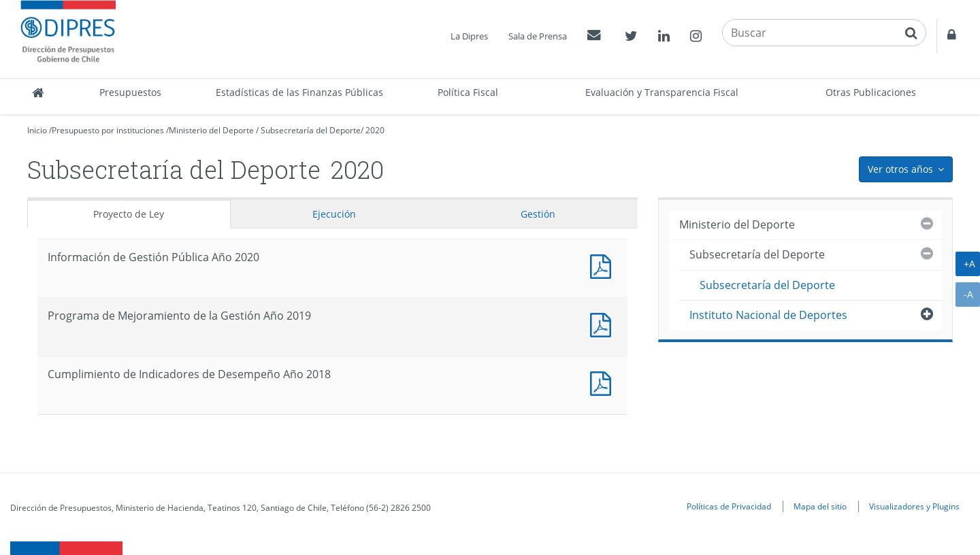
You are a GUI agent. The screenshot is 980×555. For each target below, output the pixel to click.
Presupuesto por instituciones (108, 130)
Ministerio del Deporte (211, 130)
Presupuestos (130, 92)
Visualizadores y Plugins (914, 506)
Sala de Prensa (538, 36)
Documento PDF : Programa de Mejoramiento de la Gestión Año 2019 (604, 323)
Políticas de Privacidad (729, 506)
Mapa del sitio (820, 506)
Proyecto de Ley (129, 214)
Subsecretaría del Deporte (311, 130)
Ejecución (334, 214)
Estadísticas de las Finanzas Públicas (299, 92)
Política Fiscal (468, 92)
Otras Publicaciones (871, 92)
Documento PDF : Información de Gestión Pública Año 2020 (604, 265)
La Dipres (469, 36)
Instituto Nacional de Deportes (768, 315)
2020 (375, 130)
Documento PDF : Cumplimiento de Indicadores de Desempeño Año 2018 (604, 382)
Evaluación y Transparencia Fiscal (662, 92)
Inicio (37, 130)
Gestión (538, 214)
